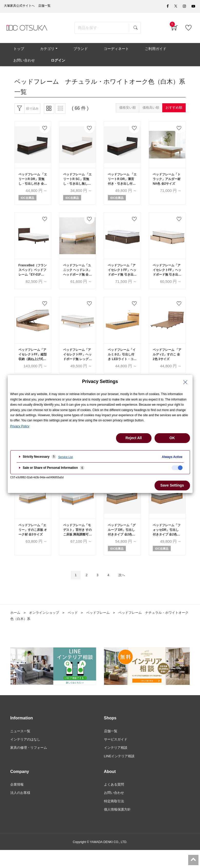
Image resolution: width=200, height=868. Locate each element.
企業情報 (17, 801)
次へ (124, 589)
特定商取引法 (115, 818)
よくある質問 (115, 801)
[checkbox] (177, 468)
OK (172, 438)
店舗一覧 (111, 746)
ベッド (76, 627)
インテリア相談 (117, 763)
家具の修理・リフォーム (30, 763)
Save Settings (172, 485)
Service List (66, 457)
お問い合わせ (115, 810)
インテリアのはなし (26, 754)
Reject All (134, 438)
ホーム (16, 627)
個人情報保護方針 (118, 827)
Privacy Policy (20, 426)
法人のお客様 (21, 810)
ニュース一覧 (21, 746)
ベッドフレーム (103, 627)
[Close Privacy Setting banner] (185, 382)
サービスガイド (117, 754)
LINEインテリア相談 (121, 772)
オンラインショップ (46, 627)
